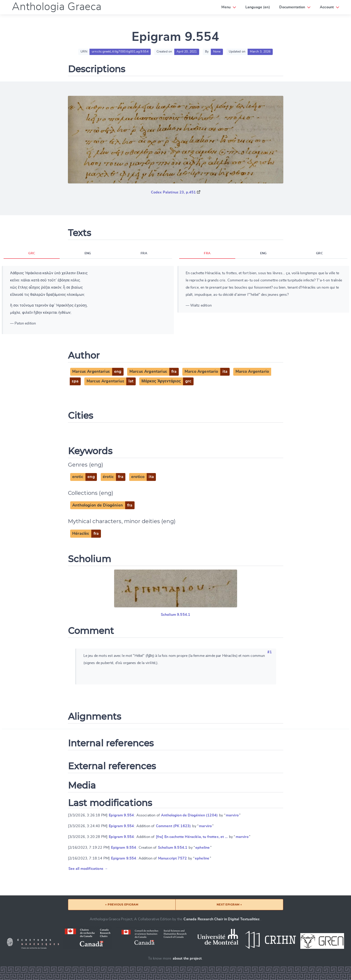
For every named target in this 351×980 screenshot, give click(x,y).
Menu (226, 7)
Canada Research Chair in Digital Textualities (222, 919)
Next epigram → (229, 904)
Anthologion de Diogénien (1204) (189, 815)
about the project (187, 958)
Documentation (292, 7)
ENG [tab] (88, 253)
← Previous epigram (122, 904)
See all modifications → (88, 869)
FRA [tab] (144, 253)
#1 (270, 652)
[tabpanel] (88, 300)
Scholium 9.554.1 (176, 615)
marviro (232, 815)
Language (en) (258, 7)
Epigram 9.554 (121, 815)
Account (327, 7)
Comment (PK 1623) (173, 826)
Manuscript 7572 (172, 858)
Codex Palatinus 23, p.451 (173, 192)
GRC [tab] (32, 253)
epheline (203, 848)
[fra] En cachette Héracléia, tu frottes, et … (192, 837)
